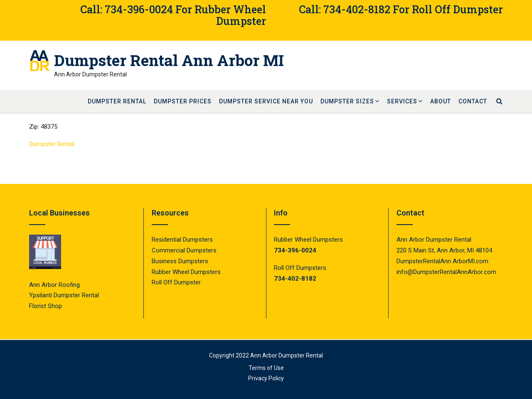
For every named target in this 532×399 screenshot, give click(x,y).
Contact (473, 101)
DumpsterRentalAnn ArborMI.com (442, 261)
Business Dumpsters (180, 261)
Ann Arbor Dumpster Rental (287, 355)
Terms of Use (266, 368)
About (441, 101)
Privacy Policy (266, 378)
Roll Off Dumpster (176, 282)
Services (402, 101)
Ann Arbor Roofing (54, 285)
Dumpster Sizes (347, 101)
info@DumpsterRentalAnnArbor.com (446, 272)
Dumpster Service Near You (266, 101)
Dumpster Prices (183, 101)
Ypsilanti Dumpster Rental (64, 295)
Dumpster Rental (117, 101)
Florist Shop (46, 306)
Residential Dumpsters (182, 240)
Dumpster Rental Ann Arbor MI (169, 60)
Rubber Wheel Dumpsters (186, 272)
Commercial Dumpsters (184, 250)
